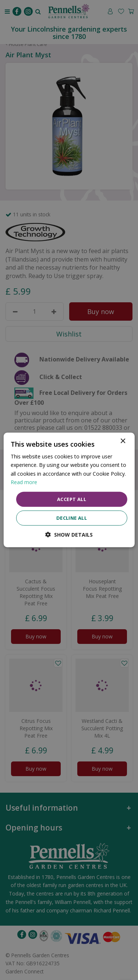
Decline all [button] (72, 518)
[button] (69, 535)
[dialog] (69, 490)
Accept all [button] (72, 499)
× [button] (123, 441)
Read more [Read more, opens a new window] (24, 482)
